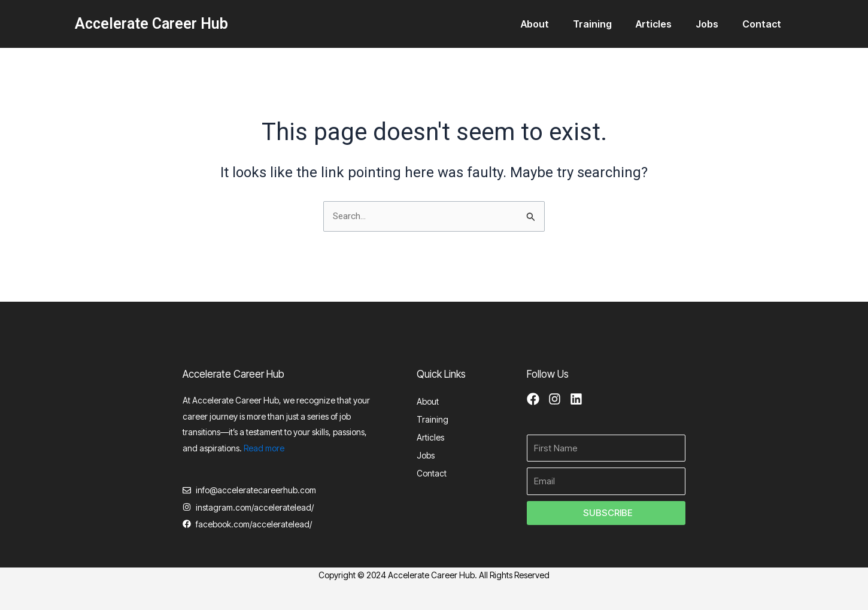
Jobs (714, 24)
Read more (264, 446)
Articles (666, 24)
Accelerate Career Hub (151, 24)
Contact (764, 24)
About (556, 24)
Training (609, 24)
